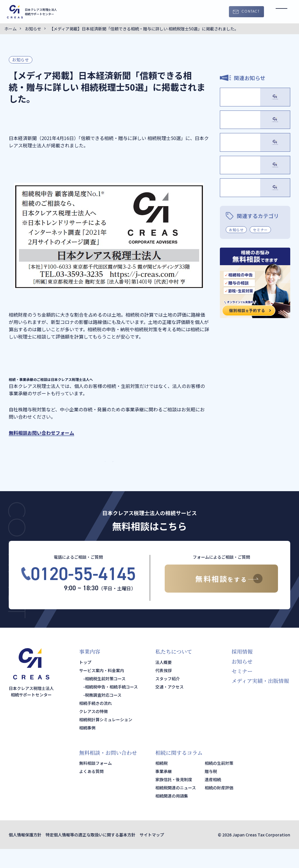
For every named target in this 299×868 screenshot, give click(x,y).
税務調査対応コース (103, 714)
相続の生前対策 (219, 782)
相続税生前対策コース (105, 698)
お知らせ (21, 60)
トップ (85, 681)
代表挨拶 (164, 689)
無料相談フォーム (95, 782)
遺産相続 (213, 798)
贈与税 (211, 790)
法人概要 (164, 681)
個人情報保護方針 (25, 854)
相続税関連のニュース (176, 807)
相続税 (161, 782)
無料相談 (221, 598)
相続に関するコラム (179, 772)
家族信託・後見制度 (174, 798)
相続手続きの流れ (95, 722)
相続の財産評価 (219, 807)
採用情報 (242, 671)
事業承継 (164, 790)
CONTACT (251, 12)
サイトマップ (152, 854)
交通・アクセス (170, 706)
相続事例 (87, 747)
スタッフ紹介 (168, 698)
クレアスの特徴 (93, 730)
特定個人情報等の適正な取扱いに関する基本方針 (91, 854)
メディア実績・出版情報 (260, 700)
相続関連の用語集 (172, 815)
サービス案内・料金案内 (102, 689)
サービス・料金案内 (149, 471)
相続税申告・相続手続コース (111, 706)
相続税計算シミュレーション (106, 738)
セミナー (260, 345)
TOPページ (68, 471)
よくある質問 (91, 790)
